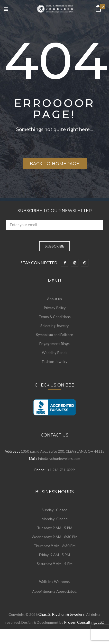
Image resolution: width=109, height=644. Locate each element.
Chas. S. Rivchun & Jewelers (61, 614)
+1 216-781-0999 (61, 470)
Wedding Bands (55, 353)
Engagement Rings (55, 344)
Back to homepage (55, 164)
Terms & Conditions (55, 317)
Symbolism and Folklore (55, 335)
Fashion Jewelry (55, 361)
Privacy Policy (55, 308)
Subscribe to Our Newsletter (55, 211)
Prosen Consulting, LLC (84, 622)
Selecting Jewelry (55, 326)
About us (55, 299)
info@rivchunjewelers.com (59, 458)
